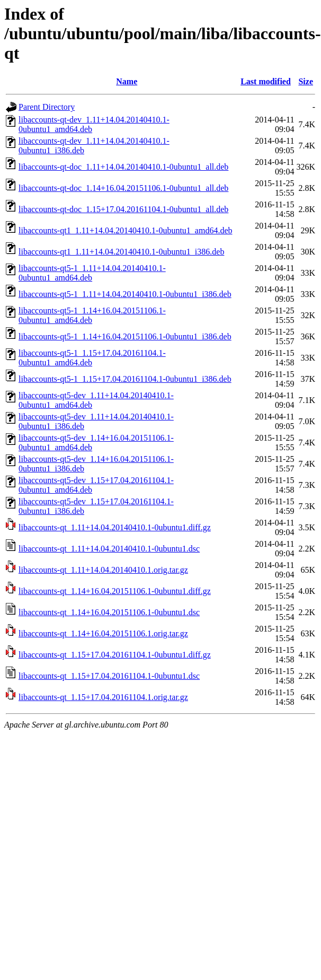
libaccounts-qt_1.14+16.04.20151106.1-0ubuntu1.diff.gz (115, 591)
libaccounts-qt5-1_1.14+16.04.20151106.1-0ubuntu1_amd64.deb (92, 315)
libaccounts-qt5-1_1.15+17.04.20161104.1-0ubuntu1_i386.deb (125, 379)
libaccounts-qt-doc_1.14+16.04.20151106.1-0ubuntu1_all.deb (123, 188)
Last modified (266, 81)
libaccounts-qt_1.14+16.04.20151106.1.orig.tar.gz (103, 633)
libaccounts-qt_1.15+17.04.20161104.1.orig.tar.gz (103, 697)
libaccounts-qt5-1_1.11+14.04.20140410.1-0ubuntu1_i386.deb (125, 294)
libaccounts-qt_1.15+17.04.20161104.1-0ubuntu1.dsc (109, 676)
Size (306, 81)
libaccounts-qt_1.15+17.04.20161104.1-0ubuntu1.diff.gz (115, 655)
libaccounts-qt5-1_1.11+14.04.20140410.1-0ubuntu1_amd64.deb (92, 273)
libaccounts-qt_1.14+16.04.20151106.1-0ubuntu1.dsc (109, 612)
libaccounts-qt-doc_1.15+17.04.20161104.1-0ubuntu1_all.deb (123, 209)
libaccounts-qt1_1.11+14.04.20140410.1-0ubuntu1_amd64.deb (126, 230)
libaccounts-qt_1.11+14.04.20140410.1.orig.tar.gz (103, 570)
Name (127, 81)
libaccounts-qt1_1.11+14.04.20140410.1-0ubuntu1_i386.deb (121, 252)
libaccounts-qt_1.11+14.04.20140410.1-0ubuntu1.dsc (109, 549)
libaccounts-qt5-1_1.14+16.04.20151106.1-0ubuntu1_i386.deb (125, 336)
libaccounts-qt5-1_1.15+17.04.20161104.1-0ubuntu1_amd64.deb (92, 358)
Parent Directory (47, 107)
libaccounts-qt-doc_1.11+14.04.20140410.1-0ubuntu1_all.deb (123, 167)
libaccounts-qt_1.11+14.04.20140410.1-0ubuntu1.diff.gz (115, 527)
